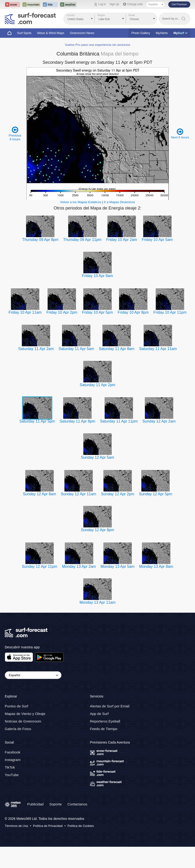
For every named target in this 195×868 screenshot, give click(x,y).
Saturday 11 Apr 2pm (97, 385)
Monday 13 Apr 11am (97, 602)
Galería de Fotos (18, 729)
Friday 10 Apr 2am (122, 240)
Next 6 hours (180, 134)
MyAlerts (162, 33)
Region (101, 15)
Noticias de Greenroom (23, 721)
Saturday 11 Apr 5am (76, 349)
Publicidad (35, 804)
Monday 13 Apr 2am (79, 567)
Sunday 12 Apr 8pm (98, 530)
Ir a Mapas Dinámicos (119, 202)
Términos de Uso (16, 826)
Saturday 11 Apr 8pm (77, 421)
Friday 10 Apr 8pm (133, 312)
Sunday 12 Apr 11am (78, 494)
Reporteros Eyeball (105, 721)
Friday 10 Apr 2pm (62, 312)
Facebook (13, 752)
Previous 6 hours (15, 134)
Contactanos (77, 804)
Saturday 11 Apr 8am (117, 349)
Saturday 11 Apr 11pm (119, 421)
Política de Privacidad (48, 826)
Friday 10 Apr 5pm (98, 312)
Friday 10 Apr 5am (157, 240)
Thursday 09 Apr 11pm (82, 240)
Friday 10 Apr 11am (25, 312)
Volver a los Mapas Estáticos (81, 202)
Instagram (13, 760)
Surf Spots (24, 33)
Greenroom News (82, 33)
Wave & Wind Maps (51, 33)
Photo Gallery (141, 33)
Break (132, 15)
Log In (102, 4)
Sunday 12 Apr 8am (39, 494)
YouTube (12, 775)
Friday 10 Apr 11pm (170, 312)
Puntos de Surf (16, 706)
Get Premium (179, 4)
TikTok (10, 767)
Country (71, 15)
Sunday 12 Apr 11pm (39, 567)
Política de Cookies (81, 826)
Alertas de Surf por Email (110, 706)
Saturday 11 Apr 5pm (37, 421)
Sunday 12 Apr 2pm (117, 494)
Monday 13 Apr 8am (156, 567)
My (180, 33)
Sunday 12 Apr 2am (159, 421)
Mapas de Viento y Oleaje (25, 714)
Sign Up (114, 4)
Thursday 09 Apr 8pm (40, 240)
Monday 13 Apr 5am (117, 567)
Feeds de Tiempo (104, 729)
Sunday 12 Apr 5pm (156, 494)
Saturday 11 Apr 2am (36, 349)
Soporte (55, 804)
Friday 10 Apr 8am (98, 276)
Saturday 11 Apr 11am (158, 349)
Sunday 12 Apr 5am (98, 457)
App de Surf (99, 714)
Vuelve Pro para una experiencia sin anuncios (97, 45)
